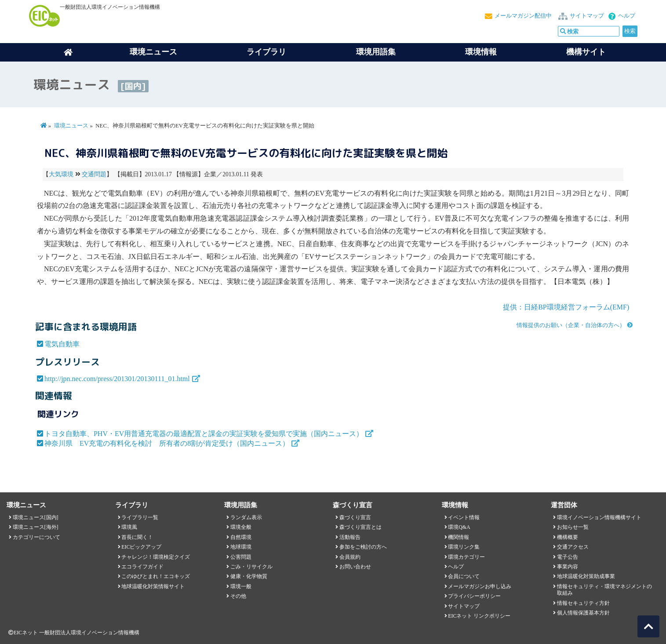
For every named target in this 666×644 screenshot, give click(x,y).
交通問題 (94, 174)
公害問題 (241, 557)
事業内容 (568, 567)
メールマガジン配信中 (523, 16)
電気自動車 (62, 344)
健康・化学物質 (249, 576)
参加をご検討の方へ (363, 547)
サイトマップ (587, 16)
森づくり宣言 (355, 517)
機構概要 (568, 537)
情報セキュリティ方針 (583, 603)
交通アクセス (573, 547)
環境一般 (241, 586)
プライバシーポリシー (474, 596)
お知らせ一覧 (573, 527)
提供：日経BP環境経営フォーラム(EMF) (566, 307)
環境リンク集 (464, 547)
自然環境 (241, 537)
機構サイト (586, 52)
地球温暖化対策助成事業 (586, 576)
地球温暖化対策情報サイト (153, 586)
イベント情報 (464, 517)
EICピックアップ (141, 547)
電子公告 (568, 557)
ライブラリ (266, 52)
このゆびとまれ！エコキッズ (156, 576)
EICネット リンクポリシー (479, 616)
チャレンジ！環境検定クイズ (156, 557)
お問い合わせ (355, 567)
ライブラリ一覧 (140, 517)
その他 (238, 596)
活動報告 (350, 537)
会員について (464, 576)
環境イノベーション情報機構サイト (599, 517)
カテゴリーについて (36, 537)
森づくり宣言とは (360, 527)
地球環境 (241, 547)
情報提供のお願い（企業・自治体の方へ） (571, 325)
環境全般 (241, 527)
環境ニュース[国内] (36, 517)
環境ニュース (71, 126)
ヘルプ (627, 16)
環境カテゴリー (466, 557)
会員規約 (350, 557)
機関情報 (459, 537)
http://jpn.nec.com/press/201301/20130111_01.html (117, 379)
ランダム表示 (246, 517)
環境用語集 (376, 52)
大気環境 (61, 174)
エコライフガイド (142, 567)
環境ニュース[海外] (36, 527)
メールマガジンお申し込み (480, 586)
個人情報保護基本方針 (583, 613)
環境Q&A (459, 527)
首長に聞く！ (137, 537)
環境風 (129, 527)
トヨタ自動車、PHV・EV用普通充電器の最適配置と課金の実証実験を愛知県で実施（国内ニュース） (204, 434)
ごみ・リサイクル (251, 567)
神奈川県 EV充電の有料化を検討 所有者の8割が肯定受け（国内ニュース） (167, 443)
